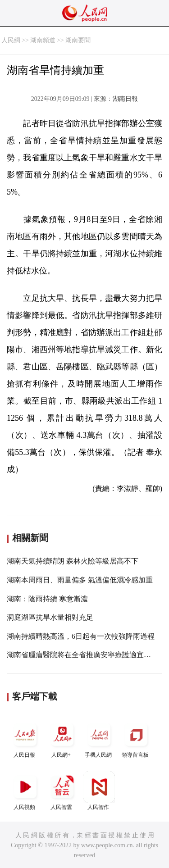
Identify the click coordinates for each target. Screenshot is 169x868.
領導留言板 (136, 738)
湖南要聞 (78, 40)
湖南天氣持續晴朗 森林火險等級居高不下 (73, 561)
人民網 (11, 40)
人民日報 (25, 738)
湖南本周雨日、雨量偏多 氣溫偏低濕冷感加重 (80, 580)
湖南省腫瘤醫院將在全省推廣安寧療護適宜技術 (82, 655)
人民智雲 (62, 791)
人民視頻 (25, 791)
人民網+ (62, 738)
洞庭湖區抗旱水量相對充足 (50, 617)
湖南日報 (125, 99)
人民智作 (99, 791)
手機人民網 (99, 738)
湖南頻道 (43, 40)
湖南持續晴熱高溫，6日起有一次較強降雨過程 (81, 636)
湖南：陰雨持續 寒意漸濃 (47, 599)
